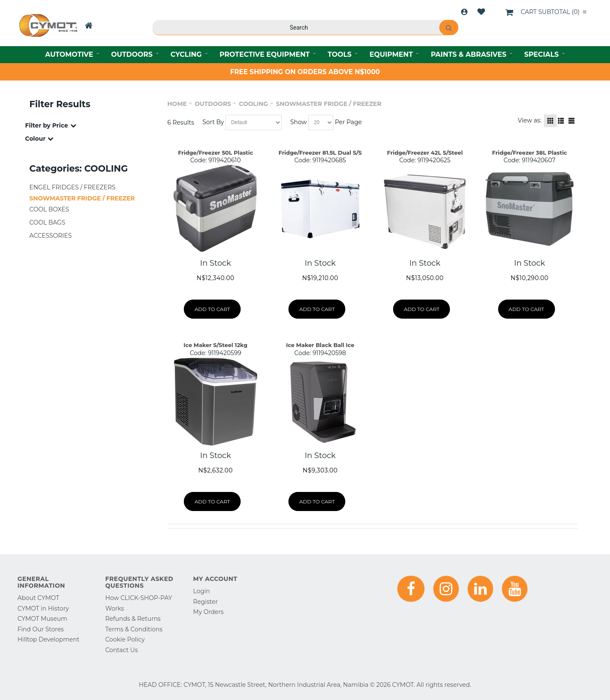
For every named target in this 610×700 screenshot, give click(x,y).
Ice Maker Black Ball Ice (320, 345)
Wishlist (481, 12)
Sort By (213, 122)
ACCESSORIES (50, 236)
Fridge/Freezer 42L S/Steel (425, 153)
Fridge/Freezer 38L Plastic (530, 153)
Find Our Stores (40, 629)
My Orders (208, 612)
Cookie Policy (125, 639)
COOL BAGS (47, 222)
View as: (530, 120)
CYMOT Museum (42, 619)
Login (464, 12)
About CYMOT (38, 598)
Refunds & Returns (133, 619)
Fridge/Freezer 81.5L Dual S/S (320, 153)
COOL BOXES (49, 209)
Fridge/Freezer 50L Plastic (215, 153)
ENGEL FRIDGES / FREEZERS (72, 187)
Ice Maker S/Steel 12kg (215, 345)
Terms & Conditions (134, 629)
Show (298, 122)
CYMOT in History (43, 608)
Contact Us (122, 650)
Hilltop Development (48, 639)
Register (205, 602)
